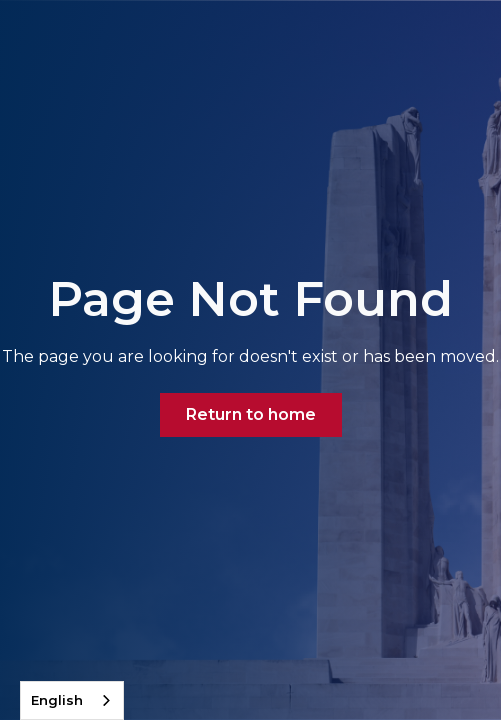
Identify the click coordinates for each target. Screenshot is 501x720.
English (57, 700)
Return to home (251, 414)
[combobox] (72, 700)
